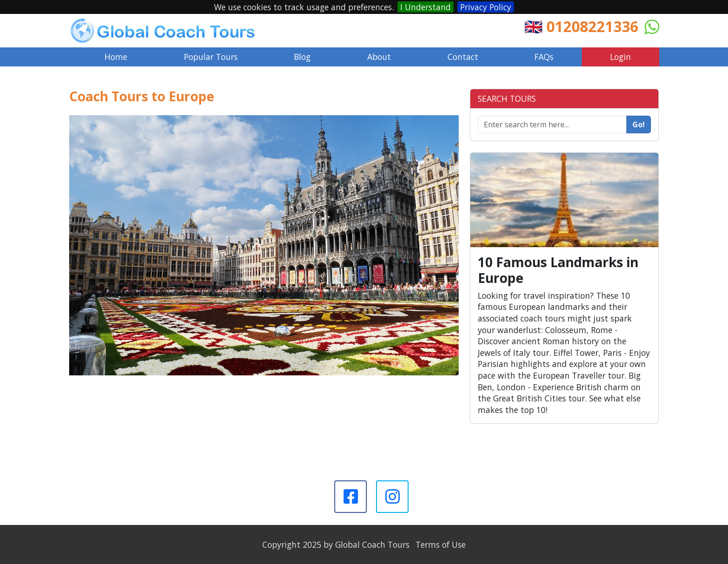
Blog (302, 57)
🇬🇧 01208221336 (581, 26)
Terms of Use (441, 544)
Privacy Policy (486, 7)
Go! (639, 125)
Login (621, 57)
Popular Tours (211, 57)
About (379, 57)
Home (116, 57)
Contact (463, 57)
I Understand (426, 7)
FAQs (544, 57)
